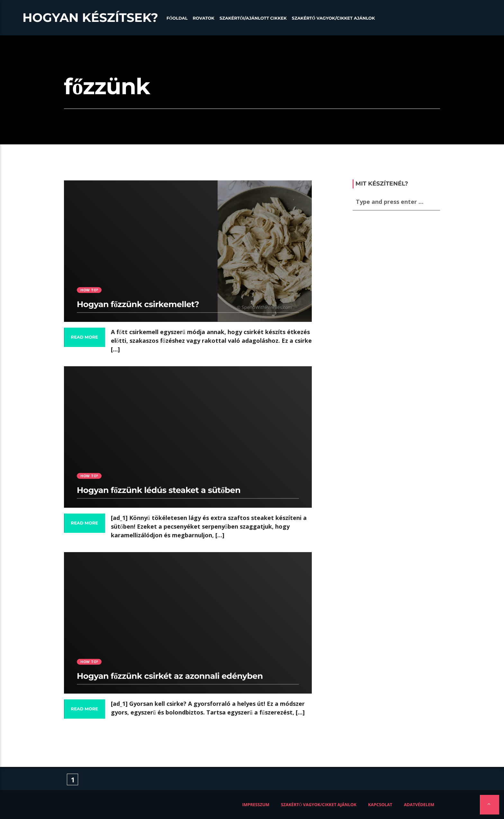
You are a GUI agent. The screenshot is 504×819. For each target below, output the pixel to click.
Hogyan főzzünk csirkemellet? (138, 305)
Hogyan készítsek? (90, 18)
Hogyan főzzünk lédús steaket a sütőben (159, 490)
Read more (85, 337)
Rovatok (204, 18)
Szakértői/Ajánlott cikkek (253, 18)
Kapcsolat (380, 805)
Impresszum (256, 805)
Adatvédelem (419, 805)
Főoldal (177, 18)
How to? (89, 290)
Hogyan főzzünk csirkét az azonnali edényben (170, 676)
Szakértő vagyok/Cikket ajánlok (333, 18)
